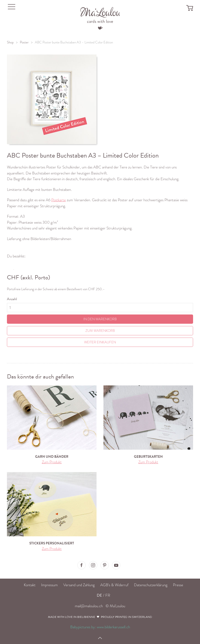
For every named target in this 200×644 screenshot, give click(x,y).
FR (108, 595)
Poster (24, 42)
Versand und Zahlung (79, 585)
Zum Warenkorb (100, 331)
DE (99, 595)
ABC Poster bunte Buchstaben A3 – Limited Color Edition (74, 42)
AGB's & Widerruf (114, 585)
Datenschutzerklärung (151, 585)
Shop (10, 42)
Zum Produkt (52, 462)
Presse (178, 585)
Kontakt (30, 585)
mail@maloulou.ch (89, 606)
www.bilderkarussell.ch (113, 627)
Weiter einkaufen (100, 342)
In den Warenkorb (100, 319)
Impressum (49, 585)
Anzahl (12, 299)
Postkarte (59, 200)
